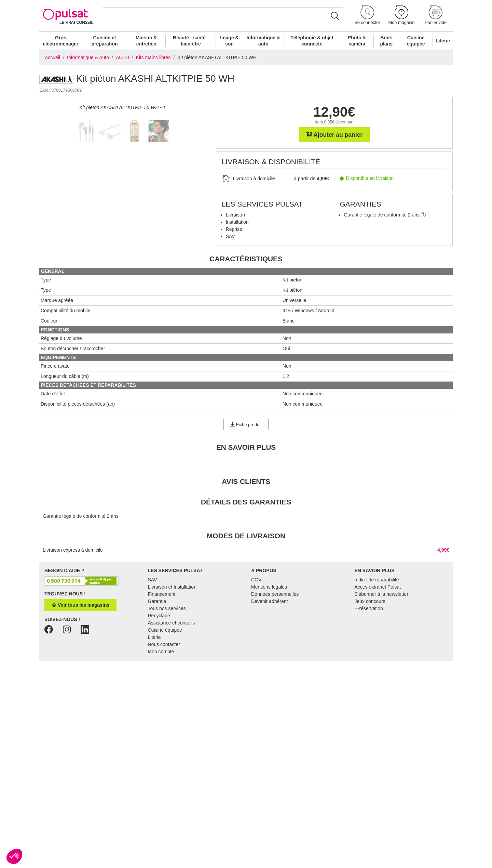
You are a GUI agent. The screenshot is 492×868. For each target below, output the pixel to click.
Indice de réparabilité (377, 640)
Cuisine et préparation (104, 41)
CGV (256, 640)
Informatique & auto (263, 41)
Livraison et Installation (172, 647)
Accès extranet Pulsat (378, 647)
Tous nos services (167, 669)
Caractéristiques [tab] (246, 319)
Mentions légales (269, 647)
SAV (153, 640)
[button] (367, 16)
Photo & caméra (357, 41)
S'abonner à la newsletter (382, 654)
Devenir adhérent (269, 661)
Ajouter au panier (334, 135)
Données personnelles (275, 654)
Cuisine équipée (416, 41)
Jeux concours (370, 661)
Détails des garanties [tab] (246, 562)
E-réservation (369, 669)
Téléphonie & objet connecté (312, 41)
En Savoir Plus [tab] (246, 507)
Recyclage (159, 676)
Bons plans (386, 41)
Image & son (229, 41)
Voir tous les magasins (80, 666)
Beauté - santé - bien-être (191, 41)
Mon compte (161, 712)
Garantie (157, 661)
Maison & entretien (146, 41)
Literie (443, 41)
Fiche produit (246, 485)
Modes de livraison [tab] (246, 596)
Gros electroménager (60, 41)
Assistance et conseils (172, 683)
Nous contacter (164, 705)
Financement (162, 654)
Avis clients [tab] (246, 542)
